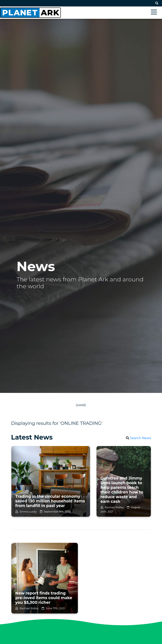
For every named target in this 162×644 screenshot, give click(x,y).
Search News (140, 438)
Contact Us (123, 3)
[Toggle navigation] (155, 13)
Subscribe (144, 3)
